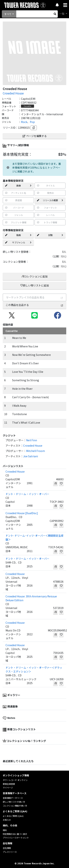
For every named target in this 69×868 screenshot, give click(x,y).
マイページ (8, 788)
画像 (18, 185)
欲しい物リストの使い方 (14, 802)
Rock (24, 122)
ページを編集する (35, 136)
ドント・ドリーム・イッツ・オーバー (27, 494)
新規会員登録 (9, 784)
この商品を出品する (34, 305)
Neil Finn (32, 440)
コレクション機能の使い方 (15, 806)
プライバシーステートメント (16, 838)
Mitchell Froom (36, 451)
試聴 (50, 235)
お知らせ (7, 820)
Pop (32, 122)
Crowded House (13, 93)
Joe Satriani (31, 456)
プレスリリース (10, 852)
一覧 (62, 14)
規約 (5, 830)
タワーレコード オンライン (15, 780)
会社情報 (7, 848)
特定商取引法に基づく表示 (15, 834)
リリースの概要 (50, 200)
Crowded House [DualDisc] (22, 513)
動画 (18, 235)
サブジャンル (18, 242)
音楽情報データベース (13, 798)
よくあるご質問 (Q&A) (13, 816)
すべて (8, 14)
